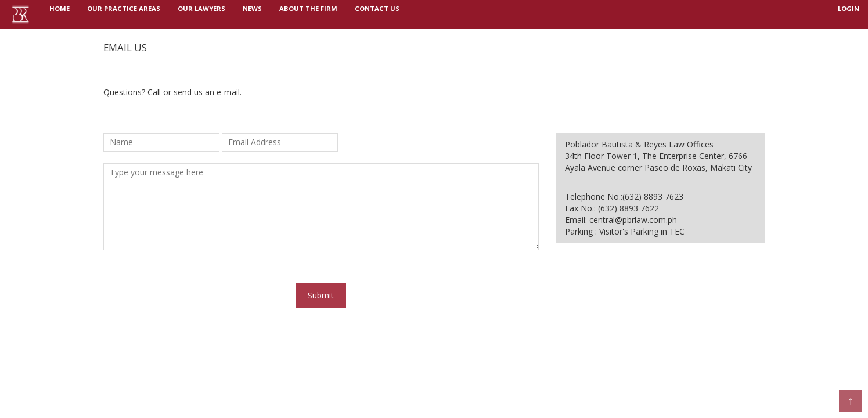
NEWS (252, 14)
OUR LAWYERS (201, 14)
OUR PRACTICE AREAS (124, 14)
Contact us (377, 14)
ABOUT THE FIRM (308, 14)
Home (64, 13)
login (849, 14)
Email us (125, 47)
